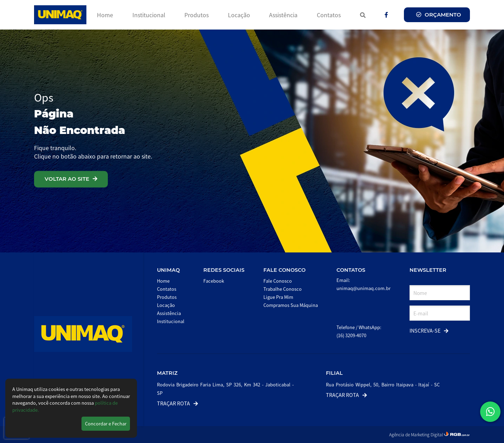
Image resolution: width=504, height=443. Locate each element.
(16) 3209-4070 (351, 335)
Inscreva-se (429, 330)
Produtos (197, 15)
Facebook (214, 281)
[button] (490, 412)
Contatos (329, 15)
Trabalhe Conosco (283, 289)
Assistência (283, 15)
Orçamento (439, 15)
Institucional (149, 15)
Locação (239, 15)
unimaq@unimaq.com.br (364, 288)
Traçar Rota (178, 403)
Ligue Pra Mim (278, 297)
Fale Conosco (284, 270)
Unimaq (168, 270)
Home (105, 15)
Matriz (167, 373)
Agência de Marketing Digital (417, 434)
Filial (334, 373)
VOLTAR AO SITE (71, 179)
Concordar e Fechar (106, 423)
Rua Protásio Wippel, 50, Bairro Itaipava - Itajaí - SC (383, 384)
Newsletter (428, 270)
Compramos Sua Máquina (291, 305)
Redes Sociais (224, 270)
